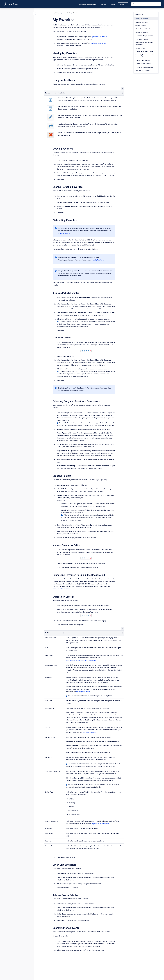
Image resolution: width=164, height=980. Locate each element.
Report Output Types (89, 732)
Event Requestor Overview (61, 589)
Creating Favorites (64, 233)
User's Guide (67, 13)
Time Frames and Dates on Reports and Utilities (81, 660)
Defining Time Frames (83, 692)
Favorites (76, 13)
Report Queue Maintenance (101, 824)
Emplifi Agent (14, 4)
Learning (103, 4)
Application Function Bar (99, 37)
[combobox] (146, 4)
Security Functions (98, 260)
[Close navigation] (34, 13)
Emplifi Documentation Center (87, 4)
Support (113, 4)
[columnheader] (50, 93)
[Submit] (134, 4)
